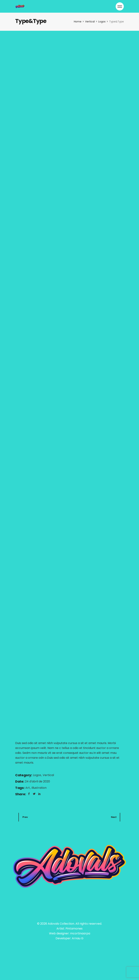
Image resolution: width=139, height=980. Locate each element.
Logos (37, 775)
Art (28, 788)
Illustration (39, 788)
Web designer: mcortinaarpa (70, 933)
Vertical (48, 775)
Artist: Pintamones (69, 929)
